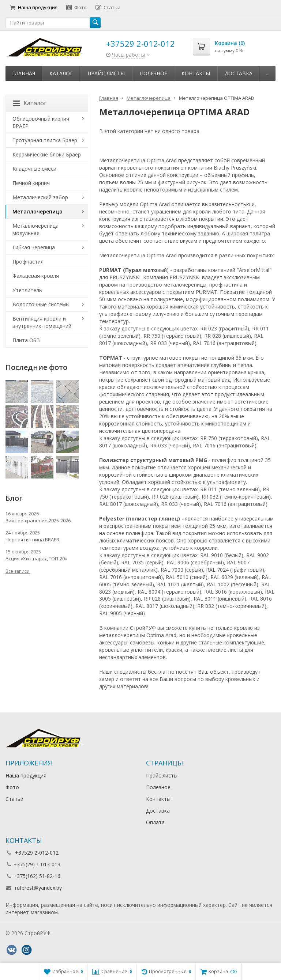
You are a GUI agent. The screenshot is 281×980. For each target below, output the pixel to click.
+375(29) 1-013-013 (37, 864)
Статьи (108, 7)
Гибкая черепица (34, 247)
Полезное (153, 73)
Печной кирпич (31, 183)
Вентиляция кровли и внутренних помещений (42, 322)
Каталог (61, 73)
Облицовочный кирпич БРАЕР (41, 122)
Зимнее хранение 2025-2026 (38, 521)
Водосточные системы (41, 304)
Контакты (196, 73)
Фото (76, 7)
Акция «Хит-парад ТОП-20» (36, 559)
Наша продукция (34, 7)
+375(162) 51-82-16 (37, 876)
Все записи (18, 571)
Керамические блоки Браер (47, 154)
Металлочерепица (38, 211)
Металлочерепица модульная (35, 229)
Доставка (239, 73)
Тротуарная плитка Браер (45, 140)
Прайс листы (106, 73)
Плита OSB (26, 340)
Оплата (155, 822)
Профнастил (28, 262)
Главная (24, 73)
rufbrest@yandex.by (38, 888)
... (268, 73)
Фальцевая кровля (36, 276)
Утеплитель (27, 290)
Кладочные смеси (34, 169)
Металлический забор (40, 197)
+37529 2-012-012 (140, 43)
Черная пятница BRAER (32, 540)
